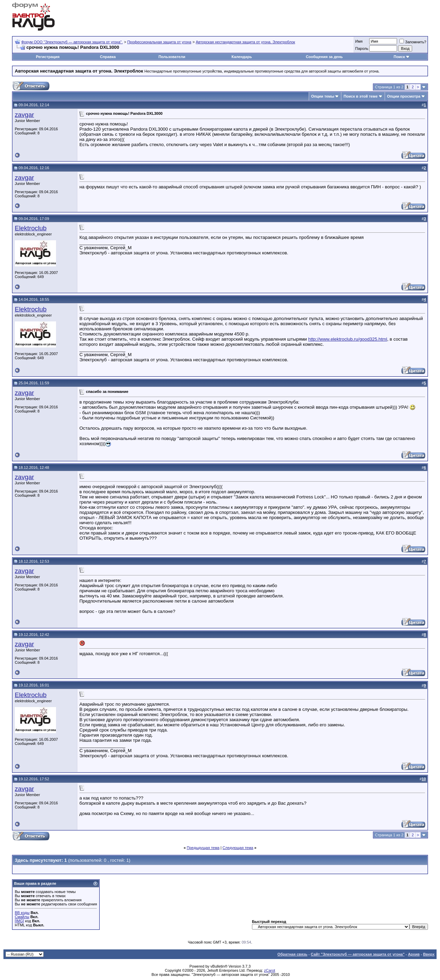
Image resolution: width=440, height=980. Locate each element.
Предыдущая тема (203, 848)
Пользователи (172, 57)
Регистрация (48, 57)
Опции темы (323, 96)
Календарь (242, 57)
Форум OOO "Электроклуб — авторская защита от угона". (72, 42)
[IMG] (19, 921)
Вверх (429, 954)
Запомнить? (413, 42)
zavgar (24, 115)
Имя (359, 41)
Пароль (362, 48)
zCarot (269, 970)
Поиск (399, 57)
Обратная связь (292, 954)
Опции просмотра (404, 96)
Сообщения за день (324, 57)
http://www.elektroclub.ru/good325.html (348, 339)
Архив (414, 954)
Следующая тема (238, 848)
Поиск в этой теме (360, 96)
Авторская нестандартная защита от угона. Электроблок (246, 42)
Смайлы (22, 917)
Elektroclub (31, 228)
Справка (108, 57)
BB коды (22, 913)
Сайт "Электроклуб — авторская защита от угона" (358, 954)
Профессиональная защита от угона (159, 42)
